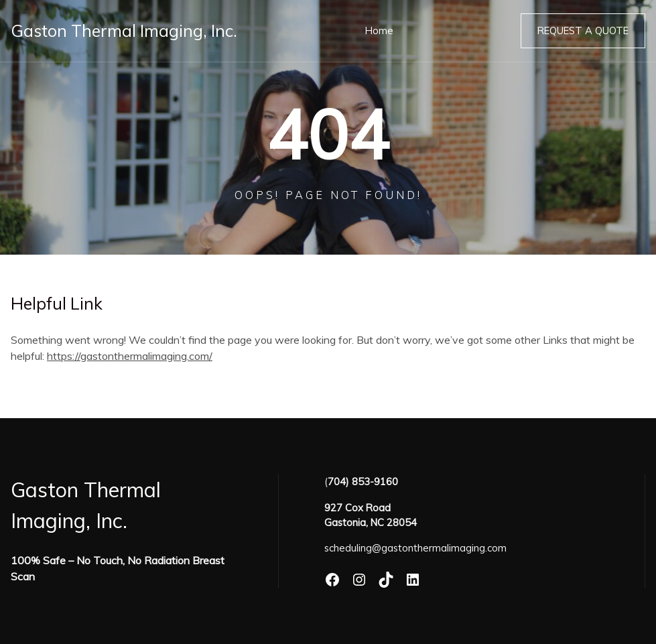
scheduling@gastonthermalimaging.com (415, 548)
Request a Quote (583, 30)
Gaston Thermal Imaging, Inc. (124, 30)
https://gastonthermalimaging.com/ (130, 356)
